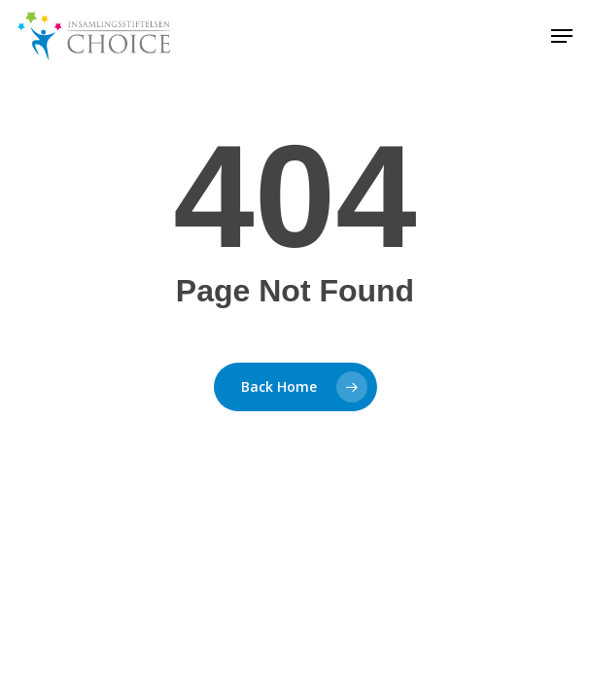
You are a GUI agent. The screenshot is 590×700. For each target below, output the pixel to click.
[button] (562, 36)
